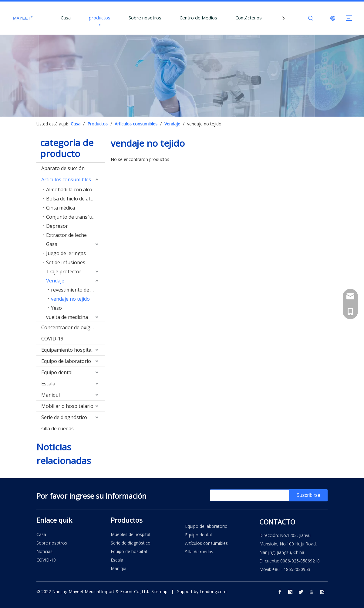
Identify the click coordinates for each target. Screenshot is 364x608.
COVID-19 (52, 339)
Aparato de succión (63, 168)
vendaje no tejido (70, 299)
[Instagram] (322, 592)
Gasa (52, 244)
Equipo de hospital (129, 551)
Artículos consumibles (66, 179)
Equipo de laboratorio (66, 361)
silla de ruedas (57, 429)
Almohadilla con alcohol (73, 190)
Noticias (44, 551)
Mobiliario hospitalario (67, 406)
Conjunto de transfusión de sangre (75, 217)
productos (100, 18)
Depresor (57, 226)
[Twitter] (301, 592)
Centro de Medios (198, 18)
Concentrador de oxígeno (70, 327)
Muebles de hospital (130, 534)
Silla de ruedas (199, 552)
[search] (234, 495)
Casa (66, 18)
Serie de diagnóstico (64, 417)
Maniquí (51, 395)
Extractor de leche (66, 235)
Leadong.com (213, 591)
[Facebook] (280, 592)
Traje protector (64, 272)
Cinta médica (61, 208)
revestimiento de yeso (76, 290)
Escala (48, 384)
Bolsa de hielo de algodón (75, 199)
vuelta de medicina (67, 317)
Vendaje (55, 281)
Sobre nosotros (145, 18)
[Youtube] (312, 592)
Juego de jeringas (66, 253)
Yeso (56, 308)
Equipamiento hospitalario (71, 350)
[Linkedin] (290, 592)
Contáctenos (249, 18)
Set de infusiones (66, 262)
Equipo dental (57, 372)
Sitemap (159, 591)
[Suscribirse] (308, 495)
